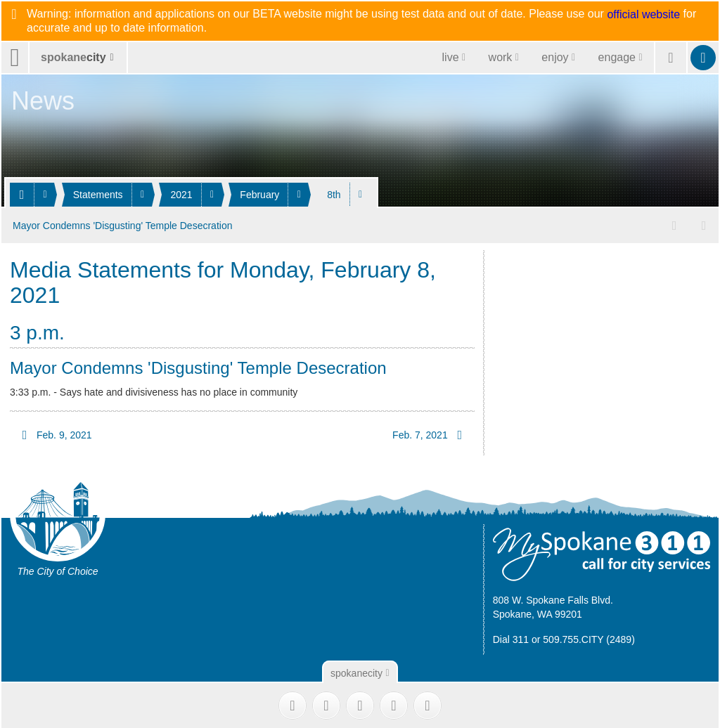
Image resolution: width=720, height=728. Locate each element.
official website (643, 15)
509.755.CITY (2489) (589, 638)
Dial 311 (511, 638)
